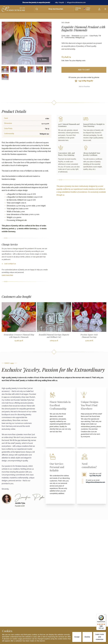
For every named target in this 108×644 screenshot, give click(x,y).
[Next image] (49, 43)
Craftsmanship (9, 134)
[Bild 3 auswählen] (22, 69)
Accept (77, 637)
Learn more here (7, 275)
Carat (6, 118)
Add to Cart (84, 70)
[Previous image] (4, 43)
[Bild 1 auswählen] (5, 69)
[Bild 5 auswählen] (39, 69)
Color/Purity (8, 129)
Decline (87, 637)
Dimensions (8, 123)
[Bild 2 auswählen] (14, 69)
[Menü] (105, 615)
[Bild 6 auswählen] (48, 69)
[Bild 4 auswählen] (31, 69)
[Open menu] (105, 9)
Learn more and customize (100, 637)
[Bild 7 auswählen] (5, 77)
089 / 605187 (60, 2)
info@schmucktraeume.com (76, 2)
